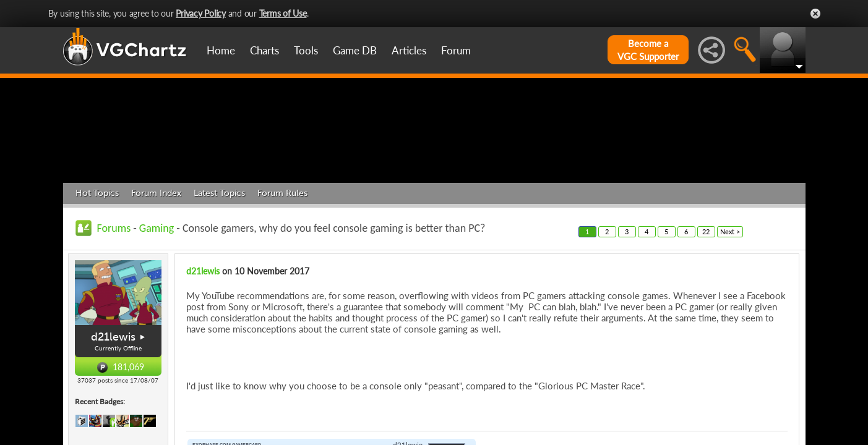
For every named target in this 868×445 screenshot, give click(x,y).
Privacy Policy (201, 13)
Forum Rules (282, 252)
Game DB (355, 50)
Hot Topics (97, 252)
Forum (456, 50)
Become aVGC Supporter (648, 50)
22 (706, 290)
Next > (730, 290)
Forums (114, 287)
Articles (409, 50)
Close (815, 14)
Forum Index (156, 252)
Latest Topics (219, 252)
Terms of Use (283, 13)
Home (221, 50)
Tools (306, 50)
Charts (264, 50)
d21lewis (113, 396)
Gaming (157, 287)
